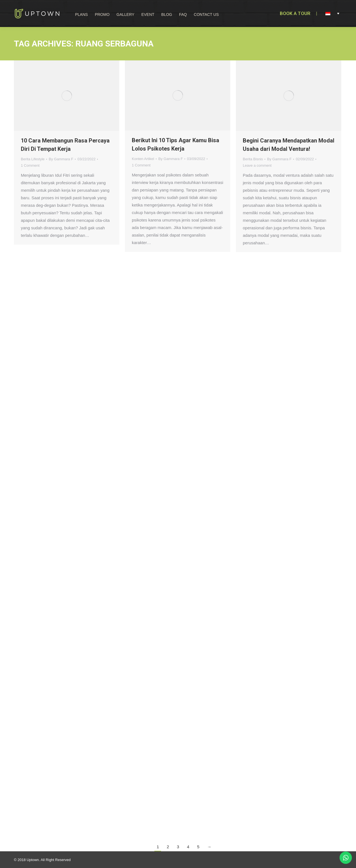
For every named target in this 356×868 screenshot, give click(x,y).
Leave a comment (257, 165)
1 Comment (30, 165)
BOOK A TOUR (295, 13)
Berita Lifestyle (33, 159)
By (61, 159)
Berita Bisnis (253, 159)
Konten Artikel (143, 159)
